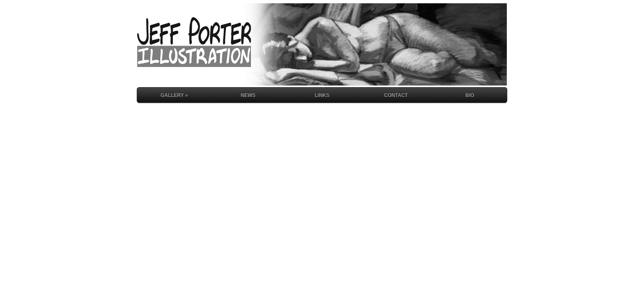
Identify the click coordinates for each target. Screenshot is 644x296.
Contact (396, 95)
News (248, 95)
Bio (470, 95)
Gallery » (174, 95)
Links (322, 95)
